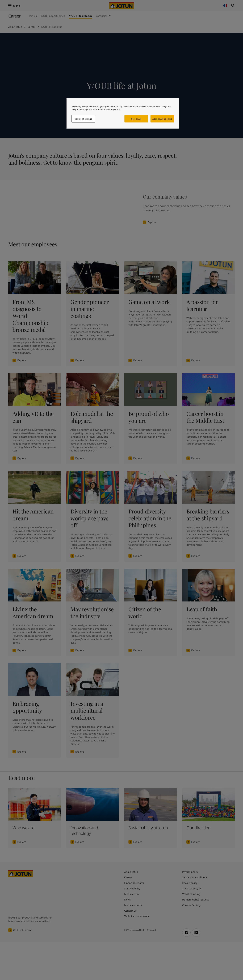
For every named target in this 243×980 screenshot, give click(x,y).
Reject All (136, 119)
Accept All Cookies (162, 119)
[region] (123, 113)
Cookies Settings (83, 119)
